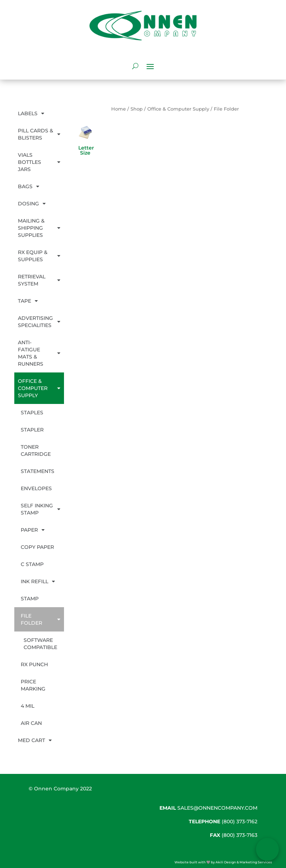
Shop (137, 109)
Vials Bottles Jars (39, 162)
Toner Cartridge (36, 450)
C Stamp (32, 564)
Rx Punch (34, 664)
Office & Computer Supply (39, 388)
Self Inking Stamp (41, 509)
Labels (31, 113)
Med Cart (35, 740)
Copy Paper (37, 547)
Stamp (30, 599)
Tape (28, 301)
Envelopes (36, 488)
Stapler (32, 430)
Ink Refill (38, 581)
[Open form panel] (267, 849)
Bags (29, 186)
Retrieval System (39, 280)
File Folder (41, 619)
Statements (38, 471)
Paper (33, 530)
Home (119, 109)
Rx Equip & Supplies (39, 256)
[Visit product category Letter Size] (85, 144)
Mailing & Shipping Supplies (39, 228)
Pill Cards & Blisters (39, 134)
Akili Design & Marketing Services (244, 862)
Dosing (32, 204)
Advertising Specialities (39, 322)
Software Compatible (40, 644)
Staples (32, 413)
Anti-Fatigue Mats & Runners (39, 353)
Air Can (31, 723)
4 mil (28, 706)
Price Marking (33, 685)
